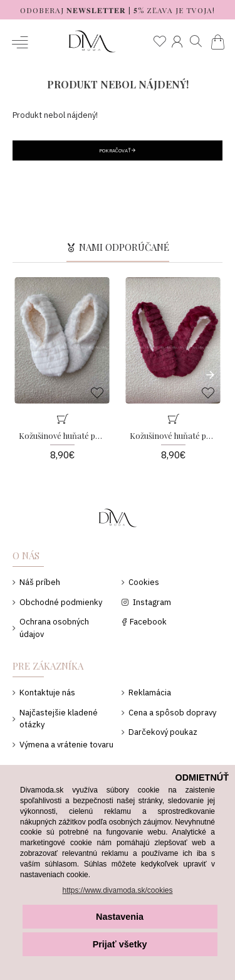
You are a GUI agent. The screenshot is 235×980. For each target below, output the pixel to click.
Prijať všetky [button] (120, 944)
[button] (207, 374)
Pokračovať (115, 150)
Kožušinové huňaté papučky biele (62, 436)
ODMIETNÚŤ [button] (202, 777)
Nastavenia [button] (120, 917)
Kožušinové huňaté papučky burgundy (173, 436)
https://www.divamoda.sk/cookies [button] (117, 890)
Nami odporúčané (124, 247)
